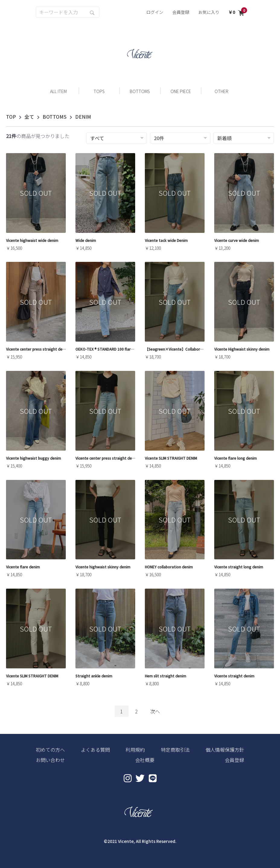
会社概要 (145, 760)
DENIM (83, 117)
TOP (11, 117)
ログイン (155, 12)
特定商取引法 (175, 750)
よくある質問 (95, 750)
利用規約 (135, 750)
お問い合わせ (50, 760)
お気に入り (209, 12)
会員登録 (181, 12)
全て (29, 117)
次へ (155, 711)
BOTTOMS (55, 117)
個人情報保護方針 (225, 750)
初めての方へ (50, 750)
